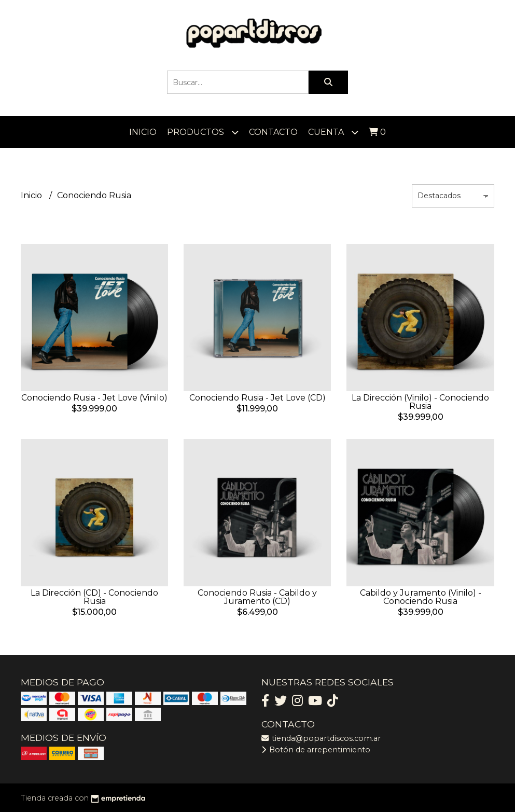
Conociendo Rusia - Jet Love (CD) (257, 398)
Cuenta (333, 132)
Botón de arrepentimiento (316, 750)
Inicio (143, 132)
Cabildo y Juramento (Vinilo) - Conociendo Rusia (421, 597)
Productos (203, 132)
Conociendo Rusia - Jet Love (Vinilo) (94, 398)
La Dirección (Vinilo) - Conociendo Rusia (420, 402)
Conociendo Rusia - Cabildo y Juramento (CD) (257, 597)
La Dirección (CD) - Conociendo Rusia (94, 597)
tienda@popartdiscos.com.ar (321, 738)
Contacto (273, 132)
